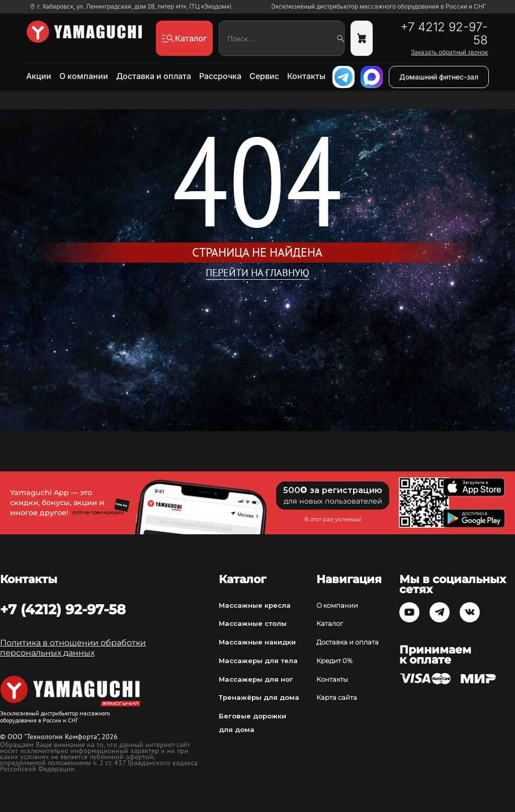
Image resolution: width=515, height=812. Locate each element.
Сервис (264, 76)
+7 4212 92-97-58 (444, 34)
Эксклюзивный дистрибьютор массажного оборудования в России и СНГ (379, 7)
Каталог (330, 623)
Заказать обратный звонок (449, 52)
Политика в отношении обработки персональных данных (73, 648)
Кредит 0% (334, 661)
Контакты (306, 76)
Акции (39, 76)
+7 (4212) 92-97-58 (63, 609)
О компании (84, 76)
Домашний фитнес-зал (439, 77)
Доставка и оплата (154, 76)
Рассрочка (220, 76)
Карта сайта (337, 697)
